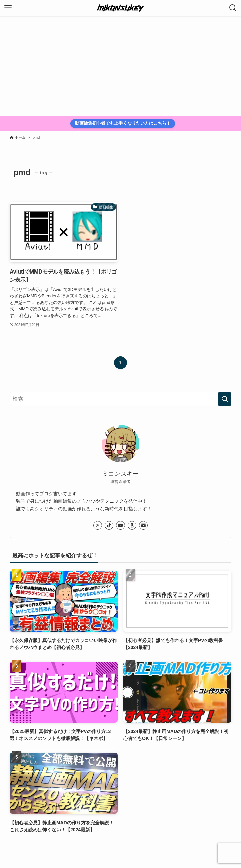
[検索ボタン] (233, 8)
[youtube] (120, 525)
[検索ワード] (120, 399)
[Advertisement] (120, 66)
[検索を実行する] (225, 399)
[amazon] (132, 525)
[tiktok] (109, 525)
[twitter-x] (98, 525)
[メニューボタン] (8, 8)
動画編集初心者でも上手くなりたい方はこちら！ (123, 123)
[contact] (143, 525)
